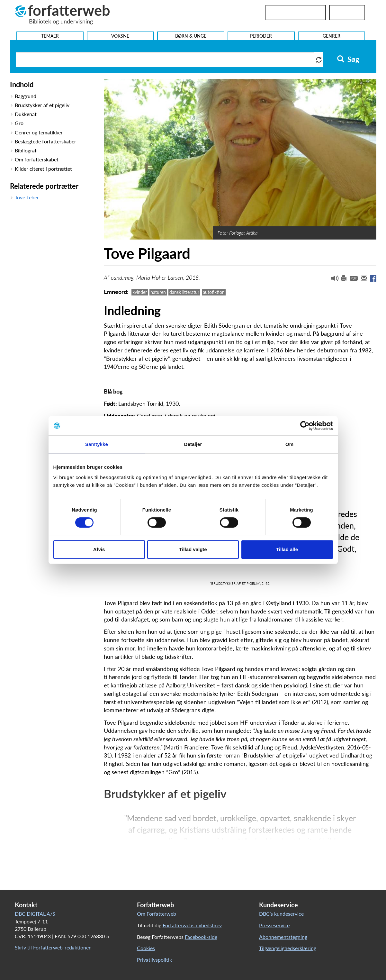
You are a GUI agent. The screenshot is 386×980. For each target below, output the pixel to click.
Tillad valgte (193, 549)
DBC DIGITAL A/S (35, 914)
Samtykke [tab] (97, 444)
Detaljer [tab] (193, 444)
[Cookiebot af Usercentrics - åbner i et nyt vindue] (305, 426)
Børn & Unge (191, 36)
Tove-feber (27, 197)
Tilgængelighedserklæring (288, 948)
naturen (158, 292)
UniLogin (347, 13)
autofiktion (214, 292)
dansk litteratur (184, 292)
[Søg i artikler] (165, 60)
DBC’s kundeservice (281, 914)
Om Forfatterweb (157, 914)
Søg (348, 59)
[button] (332, 280)
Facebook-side (201, 937)
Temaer (50, 36)
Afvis (99, 549)
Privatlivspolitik (154, 960)
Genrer (332, 36)
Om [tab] (289, 444)
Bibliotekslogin (296, 13)
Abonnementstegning (283, 937)
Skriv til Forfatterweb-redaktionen (53, 947)
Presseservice (274, 925)
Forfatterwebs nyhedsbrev (192, 925)
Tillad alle (287, 549)
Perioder (261, 36)
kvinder (140, 292)
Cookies (146, 948)
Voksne (120, 36)
